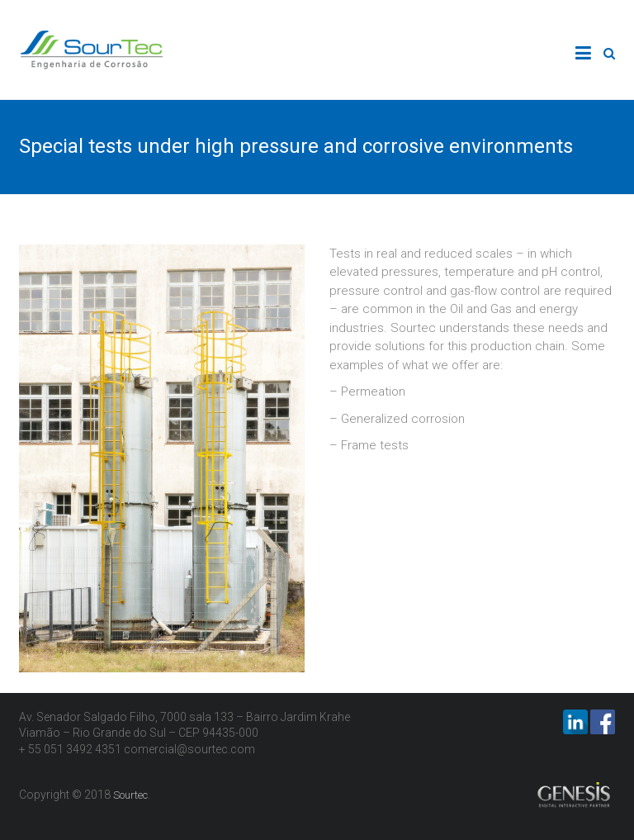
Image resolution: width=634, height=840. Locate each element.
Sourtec (130, 795)
